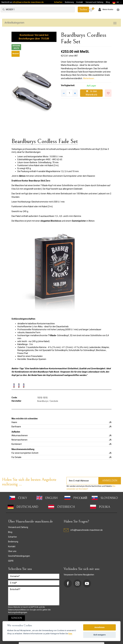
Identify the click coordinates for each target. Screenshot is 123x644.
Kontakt (80, 2)
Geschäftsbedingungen (19, 556)
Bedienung (69, 2)
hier (70, 633)
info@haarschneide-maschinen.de (28, 2)
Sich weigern (99, 635)
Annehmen (99, 627)
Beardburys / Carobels (48, 401)
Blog (108, 2)
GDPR (11, 561)
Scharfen (58, 2)
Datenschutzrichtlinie (17, 610)
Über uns (12, 551)
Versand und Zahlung (94, 2)
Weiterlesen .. (89, 78)
